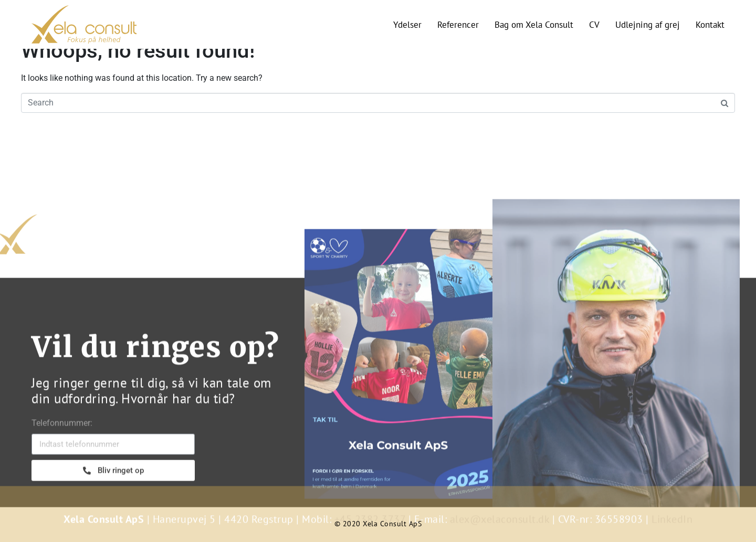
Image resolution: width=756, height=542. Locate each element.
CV (594, 25)
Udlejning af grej (648, 25)
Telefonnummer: (62, 454)
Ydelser (407, 25)
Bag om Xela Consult (534, 25)
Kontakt (710, 25)
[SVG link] (84, 24)
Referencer (458, 25)
